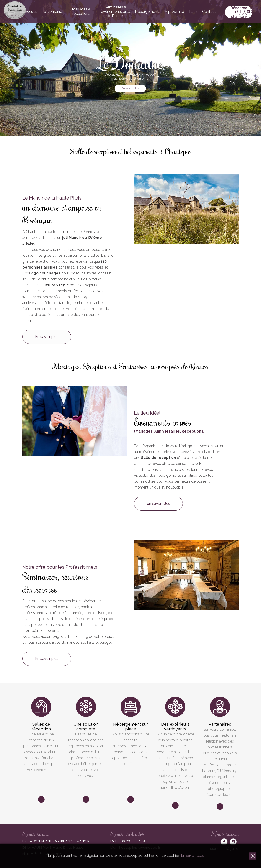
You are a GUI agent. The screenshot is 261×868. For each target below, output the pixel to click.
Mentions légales (224, 849)
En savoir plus (130, 88)
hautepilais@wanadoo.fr (140, 847)
